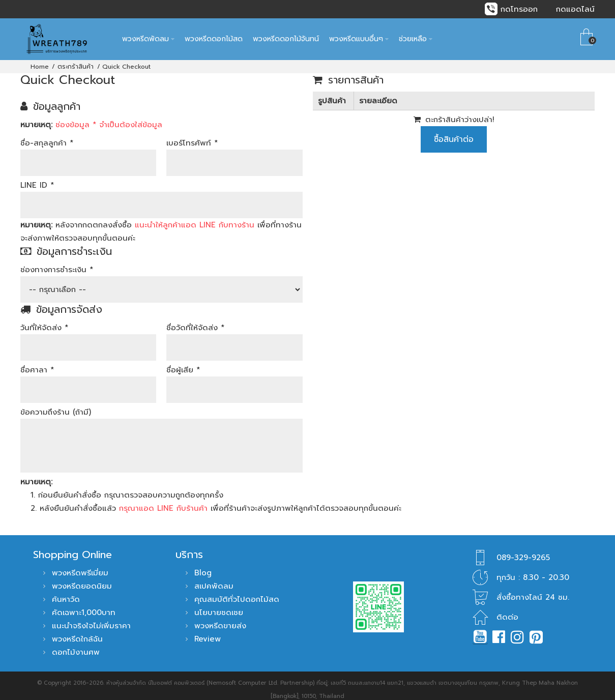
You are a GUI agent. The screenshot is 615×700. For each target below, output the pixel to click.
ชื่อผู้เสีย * (183, 362)
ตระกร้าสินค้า (76, 59)
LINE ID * (37, 177)
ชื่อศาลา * (37, 362)
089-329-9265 (523, 550)
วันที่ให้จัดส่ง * (44, 319)
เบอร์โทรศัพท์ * (192, 135)
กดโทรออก (519, 9)
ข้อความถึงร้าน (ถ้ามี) (56, 404)
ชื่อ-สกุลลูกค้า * (47, 135)
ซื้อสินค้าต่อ (454, 131)
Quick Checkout (126, 59)
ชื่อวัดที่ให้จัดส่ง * (195, 319)
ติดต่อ (507, 609)
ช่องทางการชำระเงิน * (57, 261)
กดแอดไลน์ (575, 9)
